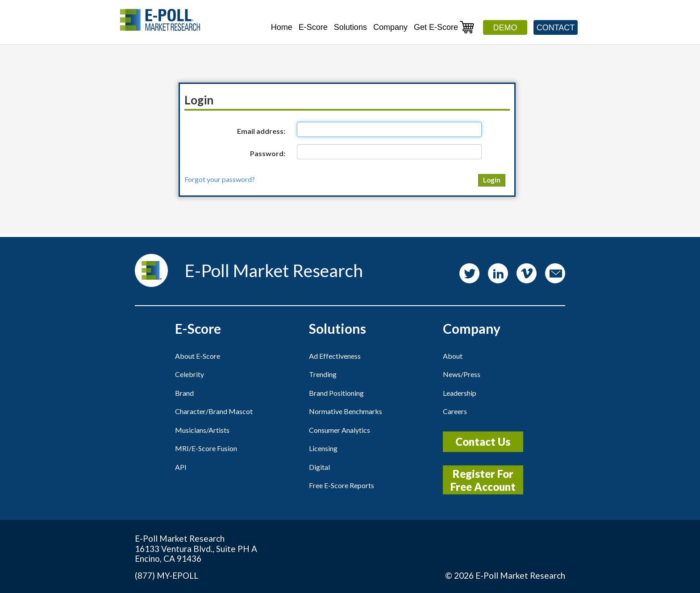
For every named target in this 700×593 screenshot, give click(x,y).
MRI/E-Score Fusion (206, 448)
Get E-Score (444, 27)
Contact (556, 28)
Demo (505, 28)
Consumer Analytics (340, 430)
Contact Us (483, 442)
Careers (455, 411)
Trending (323, 374)
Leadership (460, 393)
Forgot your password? (220, 179)
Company (390, 27)
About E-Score (198, 356)
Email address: (261, 131)
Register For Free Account (483, 480)
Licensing (323, 448)
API (181, 467)
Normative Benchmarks (346, 411)
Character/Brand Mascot (214, 411)
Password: (268, 153)
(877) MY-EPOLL (167, 575)
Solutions (350, 27)
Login (492, 180)
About (453, 356)
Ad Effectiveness (335, 356)
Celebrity (190, 374)
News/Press (462, 374)
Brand (184, 393)
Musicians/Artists (202, 430)
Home (282, 27)
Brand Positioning (336, 393)
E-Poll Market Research (520, 575)
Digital (319, 467)
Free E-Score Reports (342, 485)
